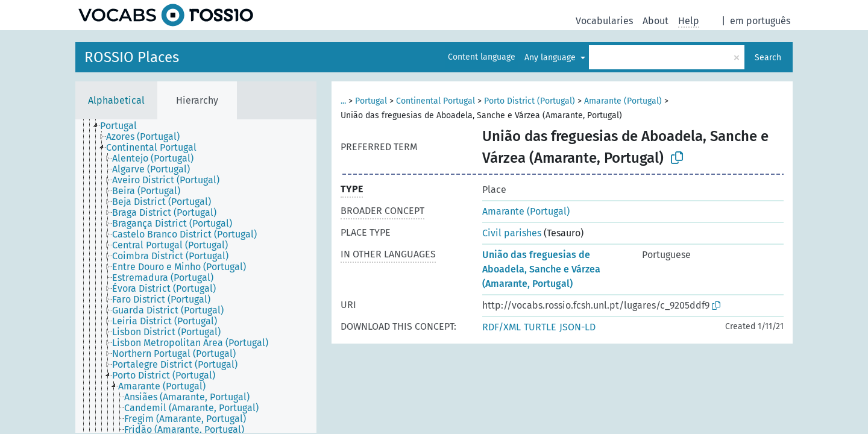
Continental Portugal (436, 101)
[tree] (196, 276)
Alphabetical (116, 100)
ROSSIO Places (132, 57)
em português (760, 21)
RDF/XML (502, 327)
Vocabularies (604, 21)
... (343, 101)
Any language (551, 58)
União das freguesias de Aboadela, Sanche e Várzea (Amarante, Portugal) (541, 269)
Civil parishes (512, 233)
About (656, 21)
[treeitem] (124, 126)
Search (768, 58)
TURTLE (540, 327)
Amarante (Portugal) (623, 101)
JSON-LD (577, 327)
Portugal (371, 101)
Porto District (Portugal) (530, 101)
